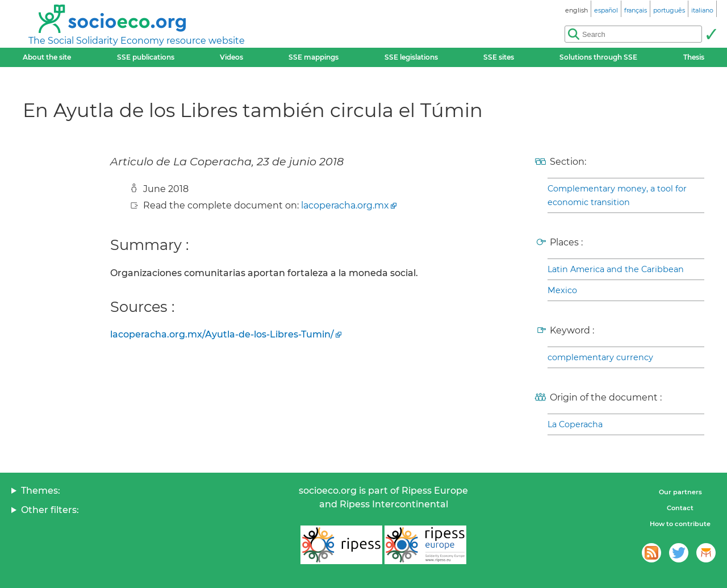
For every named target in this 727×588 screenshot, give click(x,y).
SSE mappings (314, 57)
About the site (47, 57)
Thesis (694, 57)
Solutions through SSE (598, 57)
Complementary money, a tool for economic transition (617, 195)
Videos (231, 57)
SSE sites (499, 57)
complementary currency (600, 357)
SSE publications (146, 57)
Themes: (41, 491)
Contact (680, 508)
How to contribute (680, 524)
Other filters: (50, 510)
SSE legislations (411, 57)
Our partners (680, 492)
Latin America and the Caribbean (616, 269)
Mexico (562, 290)
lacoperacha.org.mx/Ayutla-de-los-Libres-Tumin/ (222, 334)
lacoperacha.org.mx (345, 205)
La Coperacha (575, 424)
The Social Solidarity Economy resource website (137, 41)
